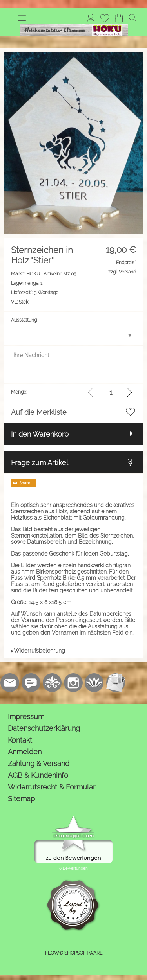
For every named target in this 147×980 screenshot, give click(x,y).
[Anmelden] (91, 18)
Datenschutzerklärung (44, 728)
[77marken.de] (31, 683)
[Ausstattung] (70, 336)
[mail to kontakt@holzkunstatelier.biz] (10, 683)
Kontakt (20, 740)
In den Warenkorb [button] (40, 434)
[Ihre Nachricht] (73, 364)
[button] (22, 18)
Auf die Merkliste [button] (39, 412)
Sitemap (21, 799)
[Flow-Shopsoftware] (94, 683)
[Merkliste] (105, 18)
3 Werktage (35, 293)
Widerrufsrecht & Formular (52, 787)
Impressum (26, 717)
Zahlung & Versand (39, 763)
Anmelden (25, 752)
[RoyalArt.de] (52, 683)
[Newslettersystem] (116, 683)
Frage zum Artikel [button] (40, 463)
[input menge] (111, 392)
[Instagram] (73, 683)
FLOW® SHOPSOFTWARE (74, 953)
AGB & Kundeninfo (38, 775)
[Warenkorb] (119, 18)
